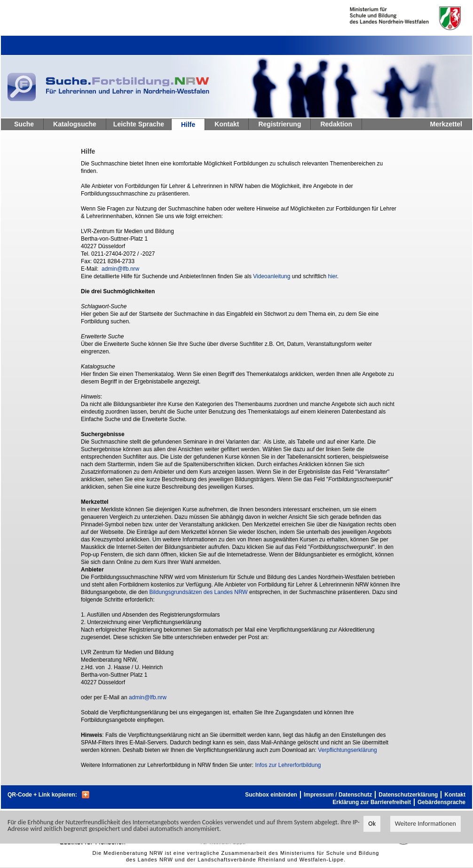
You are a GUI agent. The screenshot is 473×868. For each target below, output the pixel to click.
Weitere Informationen (426, 824)
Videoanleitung (272, 276)
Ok (372, 824)
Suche (24, 124)
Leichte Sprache (139, 124)
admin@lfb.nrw (120, 269)
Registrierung (280, 124)
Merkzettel (446, 124)
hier (332, 276)
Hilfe (188, 125)
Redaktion (336, 124)
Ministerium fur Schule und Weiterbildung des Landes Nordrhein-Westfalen (390, 18)
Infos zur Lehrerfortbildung (288, 765)
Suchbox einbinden (271, 795)
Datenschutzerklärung (408, 795)
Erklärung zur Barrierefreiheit (372, 802)
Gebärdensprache (441, 802)
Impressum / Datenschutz (338, 795)
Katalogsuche (75, 124)
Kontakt (227, 124)
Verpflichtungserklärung (347, 750)
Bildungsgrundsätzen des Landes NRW (198, 592)
